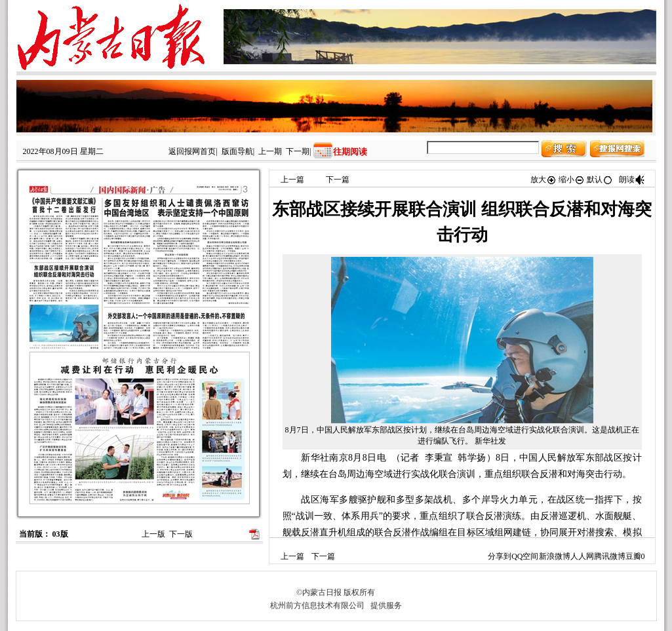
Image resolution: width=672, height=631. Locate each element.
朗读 (632, 180)
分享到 (500, 556)
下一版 (181, 534)
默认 (600, 180)
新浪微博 (555, 556)
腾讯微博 (610, 556)
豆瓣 (633, 556)
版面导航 (237, 151)
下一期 (298, 151)
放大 (544, 180)
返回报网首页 (192, 151)
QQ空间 (525, 556)
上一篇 (292, 180)
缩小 (572, 180)
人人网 (582, 556)
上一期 (270, 151)
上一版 (153, 534)
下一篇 (338, 180)
